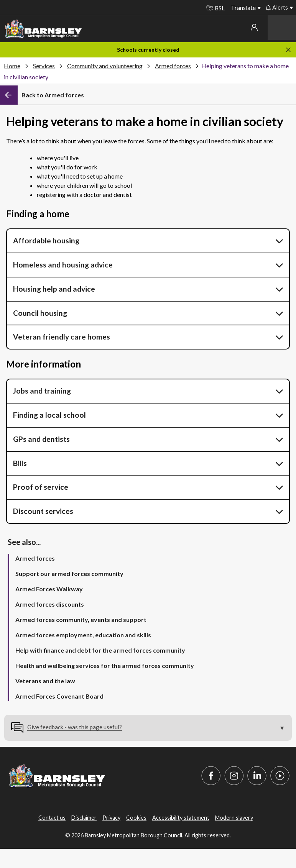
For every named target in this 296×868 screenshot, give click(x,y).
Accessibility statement (181, 818)
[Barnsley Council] (43, 29)
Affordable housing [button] (46, 240)
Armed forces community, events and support (81, 619)
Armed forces (173, 66)
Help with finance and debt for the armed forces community (100, 650)
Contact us (52, 818)
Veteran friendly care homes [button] (62, 337)
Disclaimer (84, 818)
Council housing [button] (40, 313)
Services (44, 66)
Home (12, 66)
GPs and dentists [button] (41, 439)
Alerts (277, 7)
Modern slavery (234, 818)
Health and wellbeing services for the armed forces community (105, 665)
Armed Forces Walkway (49, 589)
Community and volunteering (105, 66)
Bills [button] (20, 463)
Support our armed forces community (69, 573)
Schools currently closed (148, 50)
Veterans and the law (45, 681)
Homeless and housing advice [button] (64, 265)
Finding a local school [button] (50, 415)
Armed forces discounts (50, 604)
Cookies (136, 818)
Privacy (111, 818)
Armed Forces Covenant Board (59, 696)
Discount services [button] (43, 511)
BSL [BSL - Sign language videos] (215, 8)
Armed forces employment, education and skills (83, 635)
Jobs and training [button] (42, 391)
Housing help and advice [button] (54, 289)
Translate (243, 7)
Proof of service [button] (41, 487)
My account (254, 27)
